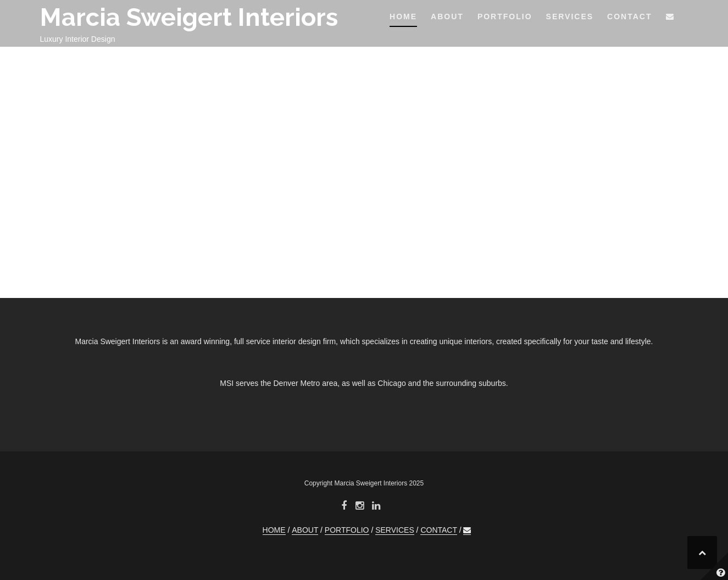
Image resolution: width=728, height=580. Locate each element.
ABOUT (447, 16)
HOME (403, 16)
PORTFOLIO (505, 16)
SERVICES (570, 16)
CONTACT (629, 16)
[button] (670, 18)
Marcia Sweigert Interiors (189, 17)
